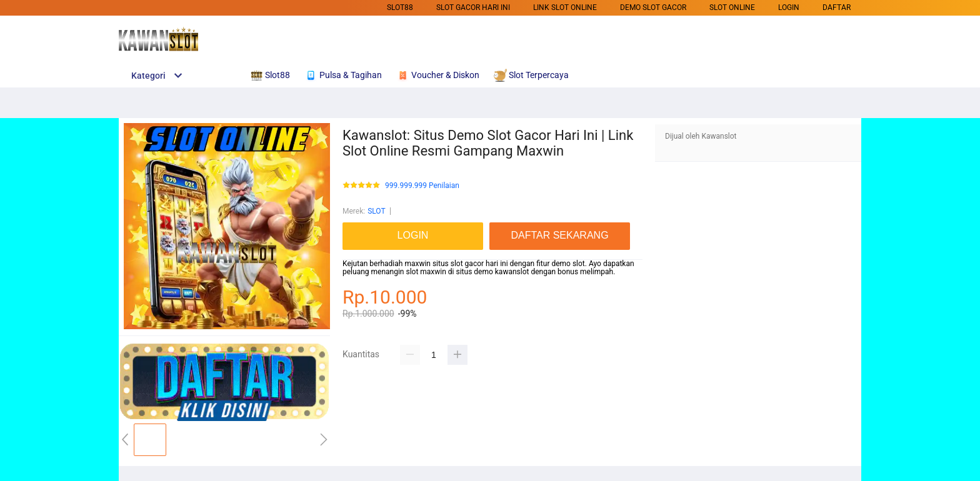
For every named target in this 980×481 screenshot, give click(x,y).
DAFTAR (837, 7)
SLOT (376, 211)
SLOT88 (400, 7)
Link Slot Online (565, 7)
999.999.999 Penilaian (422, 186)
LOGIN (789, 7)
